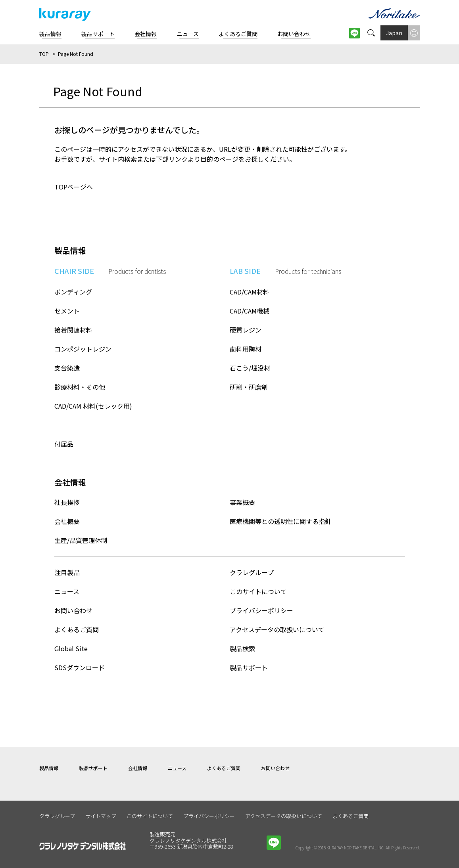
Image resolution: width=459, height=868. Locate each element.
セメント (67, 311)
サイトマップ (101, 816)
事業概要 (242, 502)
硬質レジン (246, 330)
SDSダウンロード (80, 667)
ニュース (67, 591)
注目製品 (67, 572)
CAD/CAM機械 (250, 311)
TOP (44, 54)
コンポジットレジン (83, 349)
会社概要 (67, 521)
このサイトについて (258, 591)
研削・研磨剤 (249, 387)
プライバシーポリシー (261, 610)
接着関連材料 (73, 330)
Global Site (71, 648)
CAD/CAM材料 (250, 292)
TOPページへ (74, 187)
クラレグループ (252, 572)
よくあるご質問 (77, 629)
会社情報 (138, 768)
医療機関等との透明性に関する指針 (280, 521)
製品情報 (49, 768)
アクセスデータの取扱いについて (277, 629)
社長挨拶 (67, 502)
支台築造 (67, 368)
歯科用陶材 (246, 349)
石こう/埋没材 (250, 368)
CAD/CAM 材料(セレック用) (93, 406)
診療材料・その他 (80, 387)
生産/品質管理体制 (81, 540)
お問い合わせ (73, 610)
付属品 (64, 444)
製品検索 (242, 648)
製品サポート (249, 667)
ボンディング (73, 292)
